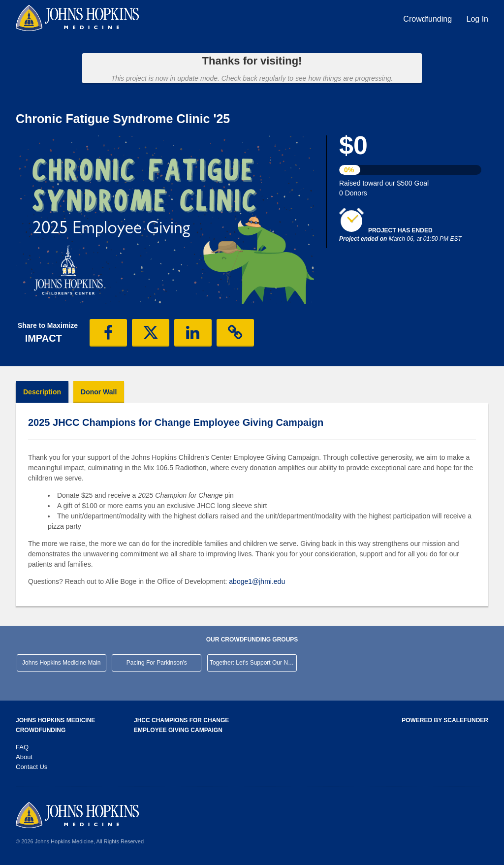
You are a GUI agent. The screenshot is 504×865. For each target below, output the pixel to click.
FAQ (22, 747)
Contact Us (31, 767)
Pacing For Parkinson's (157, 663)
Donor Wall (99, 392)
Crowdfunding (428, 19)
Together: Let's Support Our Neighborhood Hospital (253, 663)
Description (42, 392)
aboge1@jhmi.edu (257, 581)
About (24, 757)
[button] (108, 333)
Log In (477, 19)
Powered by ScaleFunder (445, 720)
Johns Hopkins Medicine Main (61, 663)
